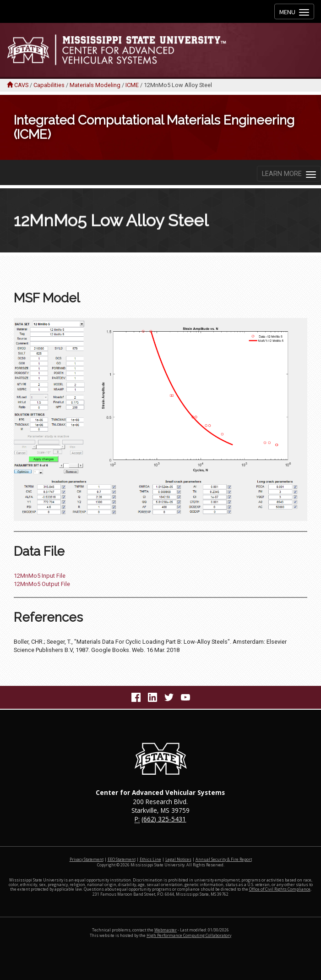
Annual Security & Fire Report (224, 860)
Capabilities (49, 85)
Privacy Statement (87, 860)
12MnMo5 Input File (40, 576)
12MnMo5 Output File (42, 584)
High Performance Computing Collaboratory (189, 936)
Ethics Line (150, 860)
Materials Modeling (95, 85)
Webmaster (166, 930)
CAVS (21, 85)
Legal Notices (178, 860)
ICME (132, 85)
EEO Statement (122, 860)
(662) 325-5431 (164, 819)
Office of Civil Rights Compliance (280, 889)
